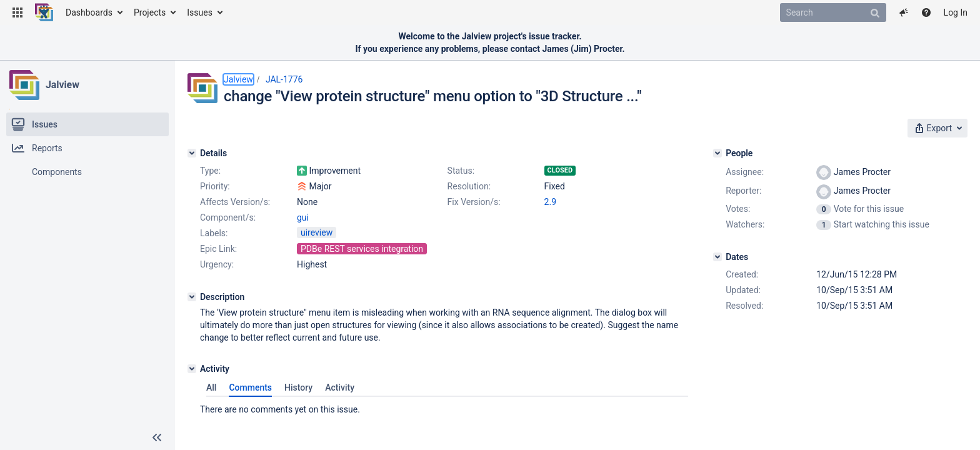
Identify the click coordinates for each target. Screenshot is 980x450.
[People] (717, 153)
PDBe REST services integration (362, 249)
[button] (17, 12)
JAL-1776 (284, 79)
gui (303, 217)
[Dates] (717, 257)
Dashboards (89, 12)
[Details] (192, 153)
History (298, 387)
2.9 (550, 202)
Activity (340, 387)
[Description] (192, 297)
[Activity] (192, 369)
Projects (150, 12)
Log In (956, 12)
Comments (250, 387)
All (211, 387)
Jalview (62, 85)
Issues (200, 12)
